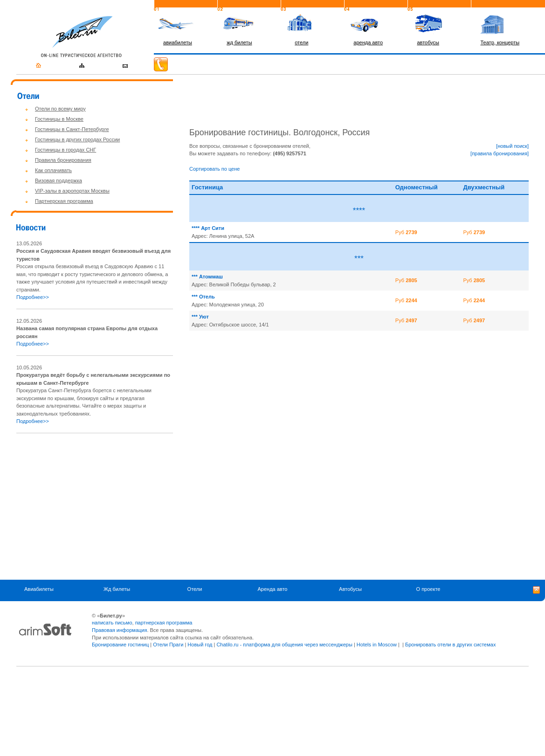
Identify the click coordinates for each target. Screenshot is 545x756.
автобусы (428, 42)
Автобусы (350, 590)
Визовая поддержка (59, 180)
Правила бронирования (63, 160)
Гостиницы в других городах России (77, 139)
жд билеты (239, 42)
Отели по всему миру (60, 109)
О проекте (428, 590)
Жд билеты (117, 590)
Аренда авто (273, 590)
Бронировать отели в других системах (450, 645)
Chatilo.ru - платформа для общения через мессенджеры (284, 645)
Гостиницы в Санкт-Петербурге (72, 129)
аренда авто (368, 42)
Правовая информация (119, 630)
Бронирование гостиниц (120, 645)
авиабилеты (178, 42)
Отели (195, 590)
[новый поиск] (512, 146)
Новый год (200, 645)
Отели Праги (168, 645)
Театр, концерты (500, 42)
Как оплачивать (53, 170)
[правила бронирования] (500, 153)
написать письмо (112, 623)
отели (301, 42)
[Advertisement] (95, 506)
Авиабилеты (39, 590)
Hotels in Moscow (377, 645)
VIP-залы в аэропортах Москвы (72, 191)
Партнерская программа (64, 201)
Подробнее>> (33, 297)
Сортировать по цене (214, 169)
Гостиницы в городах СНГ (66, 150)
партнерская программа (164, 623)
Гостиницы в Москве (59, 119)
